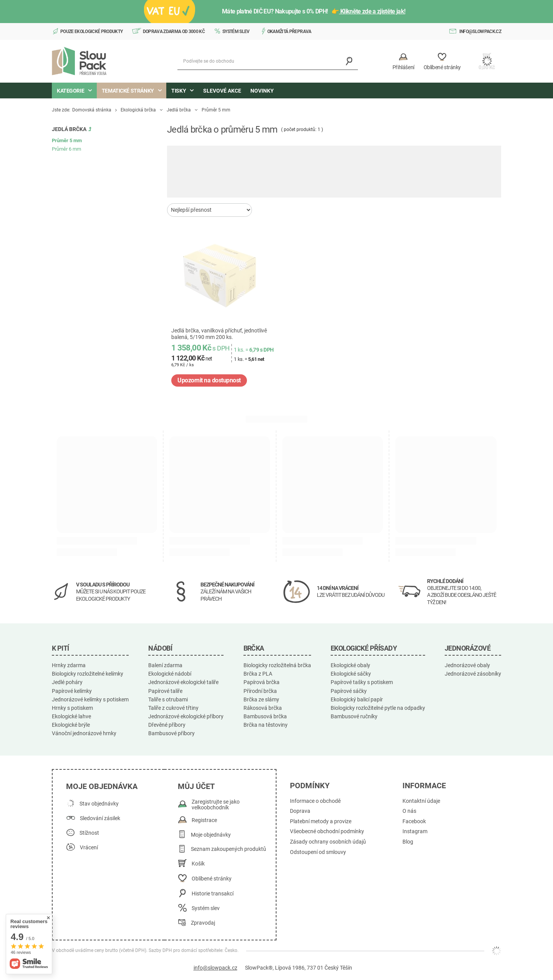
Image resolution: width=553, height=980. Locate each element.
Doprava (300, 811)
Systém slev (236, 32)
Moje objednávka (102, 786)
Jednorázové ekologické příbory (186, 716)
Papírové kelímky (72, 691)
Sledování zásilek (100, 818)
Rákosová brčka (263, 708)
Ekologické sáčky (351, 674)
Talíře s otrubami (168, 699)
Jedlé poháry (67, 682)
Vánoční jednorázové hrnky (84, 733)
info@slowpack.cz (480, 32)
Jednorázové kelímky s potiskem (90, 699)
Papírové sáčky (349, 691)
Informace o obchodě (315, 801)
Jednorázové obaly (467, 665)
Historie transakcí (213, 894)
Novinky (262, 91)
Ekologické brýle (71, 725)
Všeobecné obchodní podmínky (327, 831)
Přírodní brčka (260, 691)
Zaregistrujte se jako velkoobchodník (216, 805)
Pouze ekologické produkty (92, 32)
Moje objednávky (211, 835)
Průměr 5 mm (67, 140)
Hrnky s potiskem (72, 708)
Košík (198, 864)
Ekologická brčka (138, 110)
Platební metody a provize (321, 821)
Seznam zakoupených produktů (228, 849)
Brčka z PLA (258, 674)
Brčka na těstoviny (266, 725)
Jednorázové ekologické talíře (183, 682)
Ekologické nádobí (170, 674)
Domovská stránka (92, 110)
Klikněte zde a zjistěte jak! (372, 11)
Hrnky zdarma (69, 665)
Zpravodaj (203, 923)
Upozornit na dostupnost (209, 380)
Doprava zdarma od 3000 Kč (174, 32)
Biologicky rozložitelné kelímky (88, 674)
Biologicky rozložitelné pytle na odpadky (378, 708)
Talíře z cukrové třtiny (173, 708)
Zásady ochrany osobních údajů (328, 842)
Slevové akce (222, 91)
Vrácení (89, 848)
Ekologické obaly (350, 665)
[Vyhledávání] (349, 61)
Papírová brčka (262, 682)
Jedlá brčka (179, 110)
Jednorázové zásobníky (473, 674)
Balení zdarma (165, 665)
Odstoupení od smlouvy (318, 852)
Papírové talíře (165, 691)
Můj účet (196, 786)
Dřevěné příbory (167, 725)
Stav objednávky (99, 804)
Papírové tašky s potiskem (362, 682)
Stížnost (89, 833)
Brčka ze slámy (261, 699)
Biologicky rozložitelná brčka (277, 665)
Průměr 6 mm (66, 149)
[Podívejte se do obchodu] (268, 61)
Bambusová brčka (265, 716)
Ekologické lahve (71, 716)
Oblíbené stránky (212, 879)
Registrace (204, 820)
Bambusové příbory (171, 733)
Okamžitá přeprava (289, 32)
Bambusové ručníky (354, 716)
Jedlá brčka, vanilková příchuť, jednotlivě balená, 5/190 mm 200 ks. (219, 334)
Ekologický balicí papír (357, 699)
